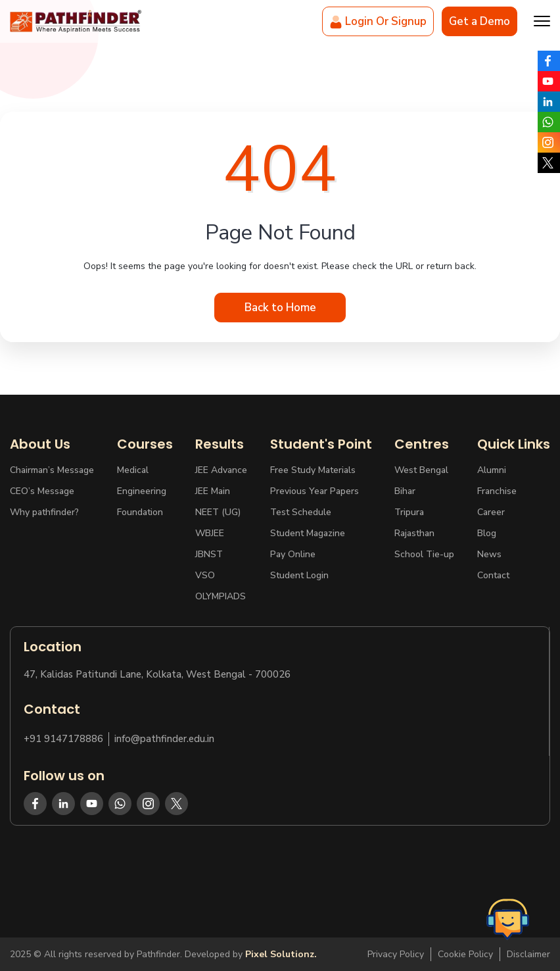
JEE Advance (221, 470)
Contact (493, 575)
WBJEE (210, 533)
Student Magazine (308, 533)
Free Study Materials (313, 470)
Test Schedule (301, 512)
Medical (133, 470)
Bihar (405, 491)
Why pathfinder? (44, 512)
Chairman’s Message (52, 470)
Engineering (142, 491)
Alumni (492, 470)
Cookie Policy (465, 954)
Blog (487, 533)
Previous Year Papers (315, 491)
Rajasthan (414, 533)
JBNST (209, 554)
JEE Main (213, 491)
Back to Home (280, 308)
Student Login (299, 575)
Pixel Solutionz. (281, 954)
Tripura (409, 512)
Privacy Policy (396, 954)
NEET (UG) (218, 512)
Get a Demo (479, 21)
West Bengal (421, 470)
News (489, 554)
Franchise (497, 491)
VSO (205, 575)
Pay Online (293, 554)
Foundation (140, 512)
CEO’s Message (42, 491)
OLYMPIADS (221, 596)
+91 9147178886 (63, 739)
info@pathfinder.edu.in (164, 739)
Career (491, 512)
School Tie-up (424, 554)
